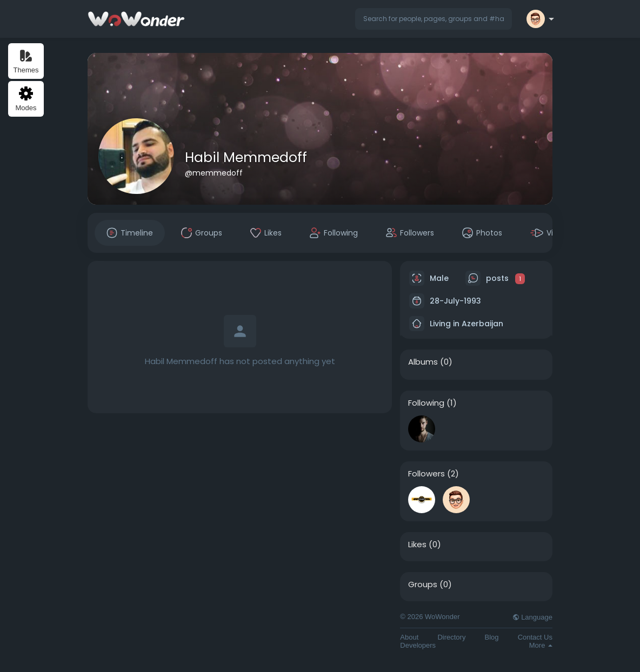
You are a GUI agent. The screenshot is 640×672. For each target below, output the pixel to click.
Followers (426, 474)
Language (532, 617)
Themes (26, 61)
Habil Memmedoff (246, 157)
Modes (26, 99)
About (409, 637)
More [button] (541, 645)
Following (426, 403)
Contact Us (535, 637)
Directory (451, 637)
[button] (434, 19)
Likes (417, 545)
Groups (423, 584)
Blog (492, 637)
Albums (423, 362)
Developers (418, 645)
